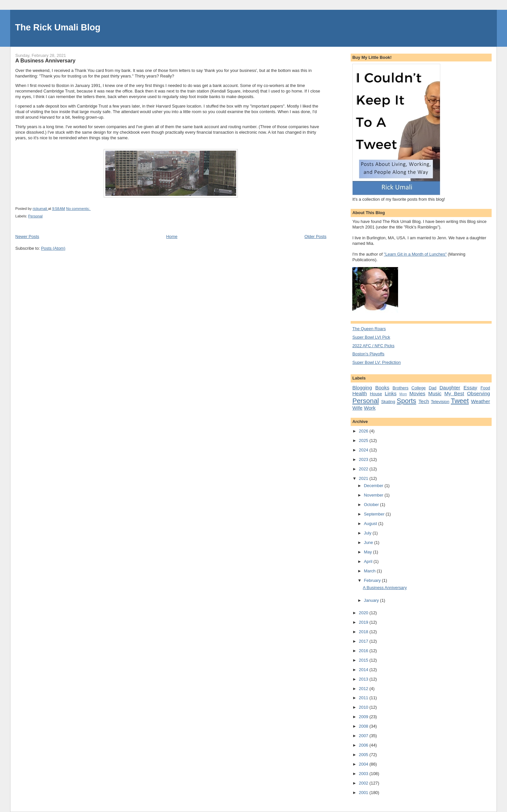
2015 (364, 660)
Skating (388, 402)
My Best (454, 393)
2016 (364, 651)
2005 (364, 755)
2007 (364, 736)
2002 (364, 783)
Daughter (450, 388)
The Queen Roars (369, 329)
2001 (364, 793)
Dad (433, 388)
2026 (364, 431)
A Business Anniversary (45, 60)
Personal (35, 216)
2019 (364, 622)
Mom (403, 394)
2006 (364, 745)
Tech (424, 401)
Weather (481, 401)
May (369, 552)
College (419, 388)
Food (485, 388)
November (374, 495)
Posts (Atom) (53, 248)
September (375, 514)
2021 (364, 478)
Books (382, 388)
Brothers (401, 388)
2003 (364, 774)
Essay (470, 388)
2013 (364, 679)
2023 (364, 459)
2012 (364, 689)
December (374, 486)
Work (370, 408)
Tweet (460, 401)
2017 (364, 641)
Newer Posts (27, 237)
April (369, 561)
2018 (364, 632)
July (368, 533)
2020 (364, 613)
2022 (364, 469)
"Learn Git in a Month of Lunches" (415, 254)
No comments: (78, 209)
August (371, 524)
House (376, 394)
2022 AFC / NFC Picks (373, 346)
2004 (364, 764)
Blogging (362, 388)
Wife (357, 408)
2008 (364, 726)
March (370, 571)
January (372, 600)
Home (172, 237)
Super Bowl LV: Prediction (376, 362)
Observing (479, 393)
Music (435, 393)
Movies (417, 393)
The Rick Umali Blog (58, 27)
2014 (364, 670)
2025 (364, 440)
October (372, 505)
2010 (364, 707)
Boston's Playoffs (368, 354)
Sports (406, 401)
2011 (364, 698)
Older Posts (315, 237)
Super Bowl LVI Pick (371, 337)
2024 (364, 450)
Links (391, 393)
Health (360, 393)
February (373, 580)
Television (440, 402)
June (369, 542)
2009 (364, 717)
